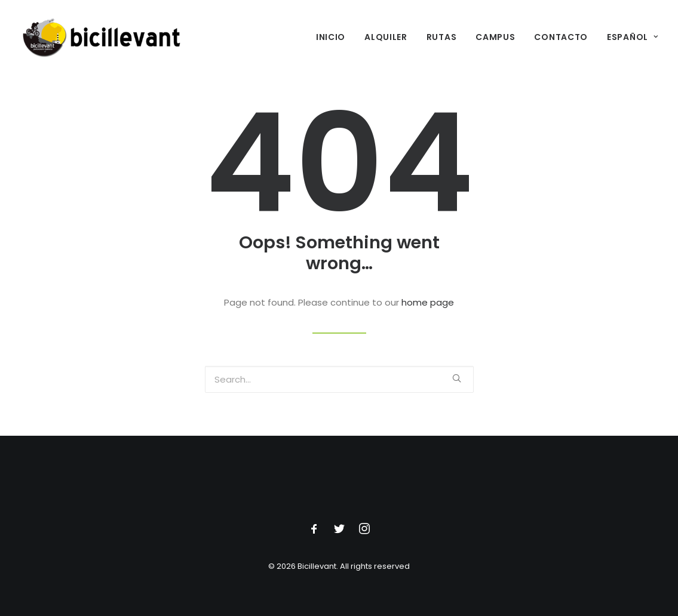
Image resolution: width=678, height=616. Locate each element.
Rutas (442, 37)
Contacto (561, 37)
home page (428, 302)
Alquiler (386, 37)
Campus (495, 37)
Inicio (331, 37)
